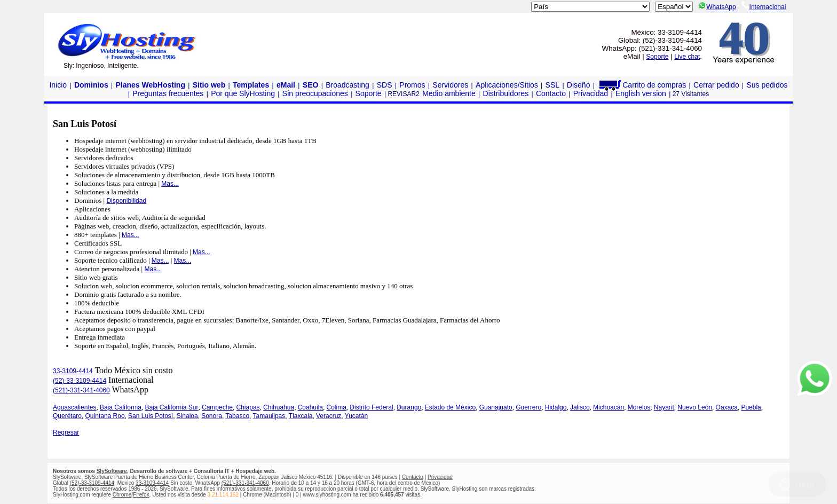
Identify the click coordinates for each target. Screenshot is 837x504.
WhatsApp (717, 7)
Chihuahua (279, 407)
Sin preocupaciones (315, 93)
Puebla (751, 407)
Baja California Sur (171, 407)
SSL (552, 85)
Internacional (764, 7)
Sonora (212, 416)
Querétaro (67, 416)
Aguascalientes (74, 407)
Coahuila (310, 407)
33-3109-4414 (73, 371)
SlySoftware (112, 471)
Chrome (122, 495)
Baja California (121, 407)
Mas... (170, 184)
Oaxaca (727, 407)
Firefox (141, 495)
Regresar (66, 432)
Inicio (58, 85)
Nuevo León (695, 407)
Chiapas (248, 407)
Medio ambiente (449, 93)
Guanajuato (496, 407)
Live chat (687, 57)
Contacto (551, 93)
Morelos (639, 407)
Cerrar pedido (716, 85)
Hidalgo (556, 407)
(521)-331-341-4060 (81, 390)
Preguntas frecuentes (168, 93)
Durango (409, 407)
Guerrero (528, 407)
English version (641, 93)
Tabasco (237, 416)
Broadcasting (348, 85)
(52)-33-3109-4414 (80, 381)
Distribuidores (506, 93)
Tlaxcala (301, 416)
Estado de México (450, 407)
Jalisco (580, 407)
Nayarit (664, 407)
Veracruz (329, 416)
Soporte (657, 57)
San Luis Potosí (151, 416)
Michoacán (609, 407)
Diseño (579, 85)
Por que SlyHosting (243, 93)
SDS (385, 85)
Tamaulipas (269, 416)
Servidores (450, 85)
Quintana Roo (105, 416)
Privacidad (591, 93)
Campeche (217, 407)
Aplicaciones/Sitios (507, 85)
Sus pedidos (767, 85)
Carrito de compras (642, 85)
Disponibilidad (126, 201)
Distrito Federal (371, 407)
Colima (337, 407)
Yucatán (356, 416)
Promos (412, 85)
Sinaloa (187, 416)
